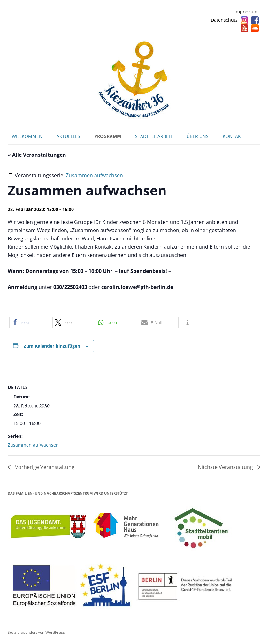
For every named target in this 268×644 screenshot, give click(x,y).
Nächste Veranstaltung (226, 467)
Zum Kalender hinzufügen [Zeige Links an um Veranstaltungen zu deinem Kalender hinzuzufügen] (52, 346)
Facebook (255, 20)
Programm (108, 136)
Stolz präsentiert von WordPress (36, 632)
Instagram (244, 20)
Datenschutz (224, 20)
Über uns (198, 136)
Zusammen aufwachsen (33, 445)
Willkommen (27, 136)
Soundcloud (255, 28)
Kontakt (233, 136)
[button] (29, 322)
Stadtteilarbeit (154, 136)
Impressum (247, 12)
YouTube (244, 28)
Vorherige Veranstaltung (44, 467)
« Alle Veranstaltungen (37, 155)
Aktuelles (68, 136)
